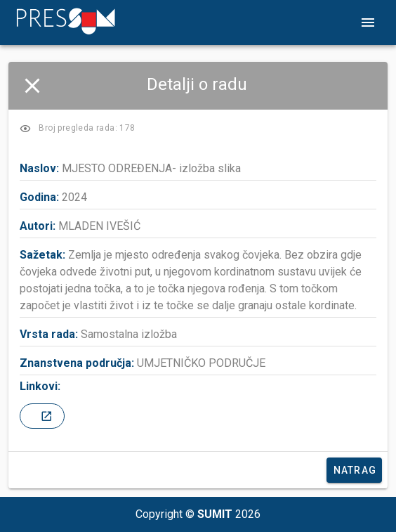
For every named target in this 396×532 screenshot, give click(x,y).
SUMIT (215, 514)
